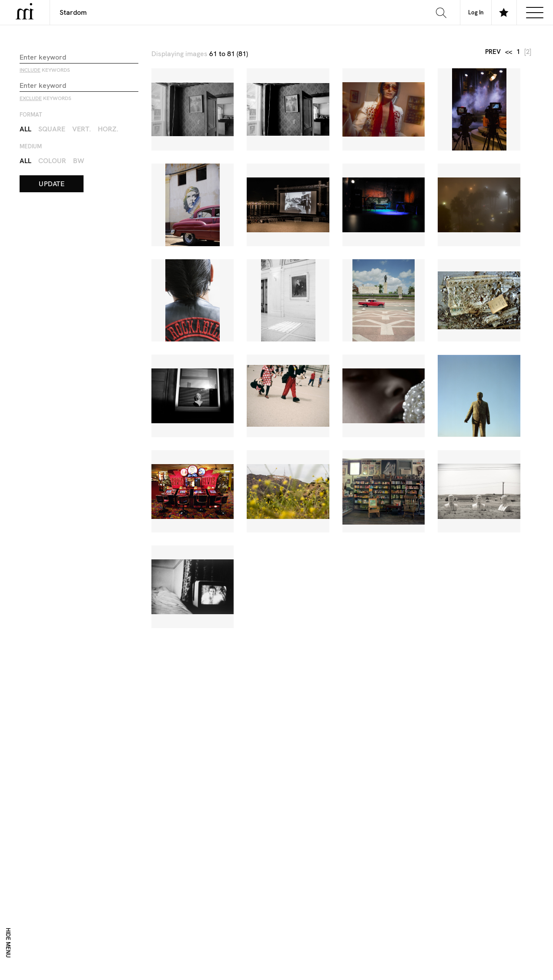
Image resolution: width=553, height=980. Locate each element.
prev (493, 52)
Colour (52, 161)
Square (52, 129)
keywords (45, 70)
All (25, 129)
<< (509, 52)
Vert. (82, 129)
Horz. (108, 129)
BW (79, 161)
